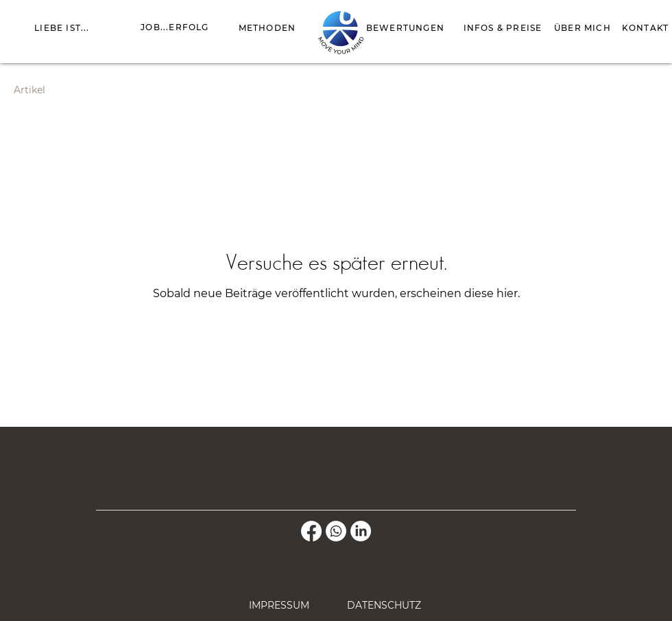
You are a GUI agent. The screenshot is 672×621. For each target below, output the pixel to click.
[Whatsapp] (336, 531)
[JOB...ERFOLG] (175, 27)
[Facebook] (311, 531)
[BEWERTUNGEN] (405, 27)
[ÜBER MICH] (583, 27)
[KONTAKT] (645, 27)
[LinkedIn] (361, 531)
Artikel (29, 90)
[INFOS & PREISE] (503, 27)
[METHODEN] (267, 27)
